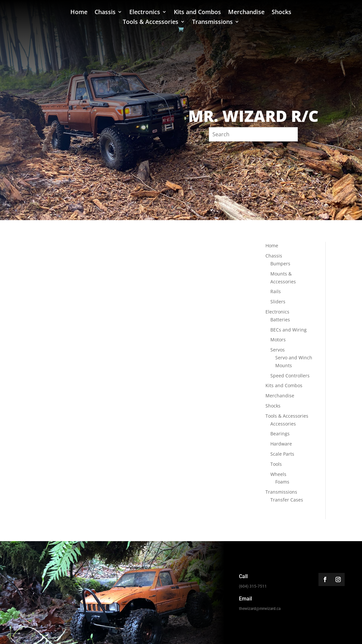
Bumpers (280, 264)
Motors (278, 340)
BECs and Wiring (289, 330)
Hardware (281, 444)
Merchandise (246, 13)
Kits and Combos (197, 13)
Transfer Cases (287, 500)
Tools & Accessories (151, 22)
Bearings (280, 434)
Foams (282, 482)
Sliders (278, 302)
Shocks (281, 13)
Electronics (145, 13)
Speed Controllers (290, 376)
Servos (278, 350)
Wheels (278, 474)
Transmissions (212, 22)
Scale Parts (282, 454)
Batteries (280, 320)
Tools (276, 464)
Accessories (283, 424)
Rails (276, 291)
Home (79, 13)
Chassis (105, 13)
